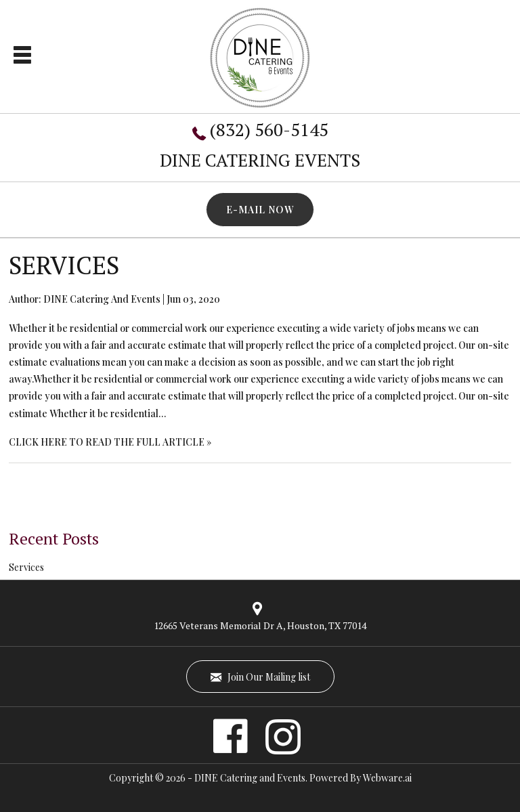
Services (64, 265)
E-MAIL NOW (260, 210)
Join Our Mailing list (260, 677)
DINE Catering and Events (250, 778)
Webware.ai (387, 778)
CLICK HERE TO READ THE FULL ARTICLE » (110, 442)
